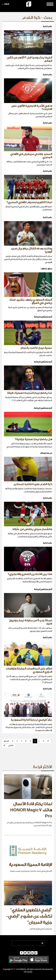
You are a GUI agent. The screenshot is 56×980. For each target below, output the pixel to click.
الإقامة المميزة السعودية (30, 865)
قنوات (6, 4)
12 (48, 741)
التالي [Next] (11, 745)
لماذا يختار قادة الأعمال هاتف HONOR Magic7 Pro (31, 810)
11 (44, 741)
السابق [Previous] (6, 741)
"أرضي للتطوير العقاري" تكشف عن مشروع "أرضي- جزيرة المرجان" (29, 916)
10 (39, 741)
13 (4, 745)
